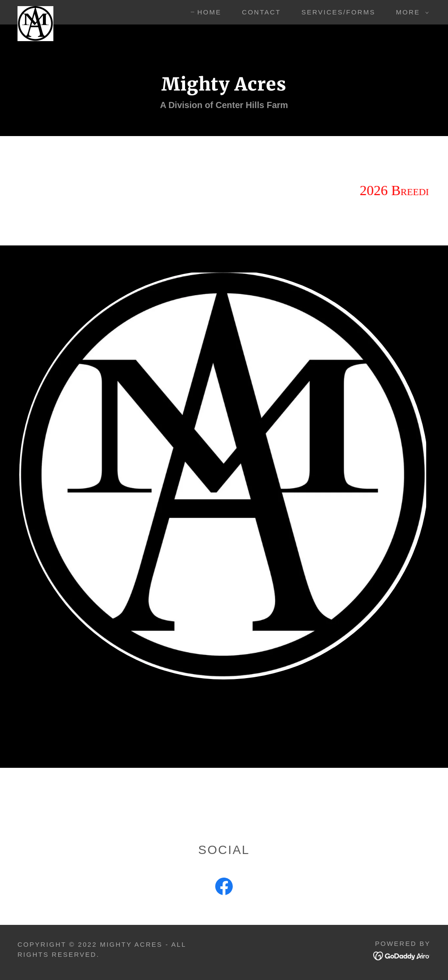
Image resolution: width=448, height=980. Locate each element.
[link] (35, 10)
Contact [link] (261, 12)
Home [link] (209, 12)
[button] (410, 12)
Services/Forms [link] (338, 12)
